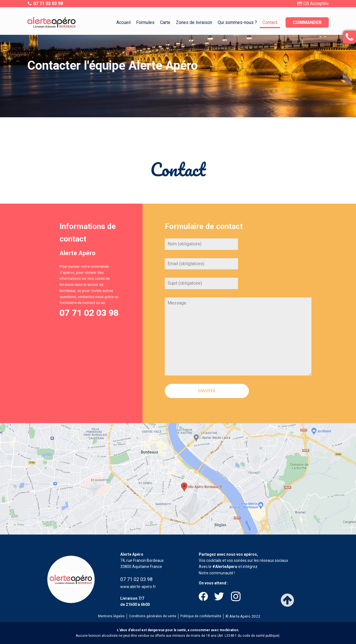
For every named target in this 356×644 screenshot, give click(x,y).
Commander (307, 22)
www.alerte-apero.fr (138, 587)
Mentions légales (111, 616)
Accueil (123, 22)
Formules (145, 22)
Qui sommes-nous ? (237, 22)
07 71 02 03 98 (89, 313)
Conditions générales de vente (153, 616)
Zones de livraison (194, 22)
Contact (270, 22)
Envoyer (207, 391)
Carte (165, 22)
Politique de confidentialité (201, 616)
